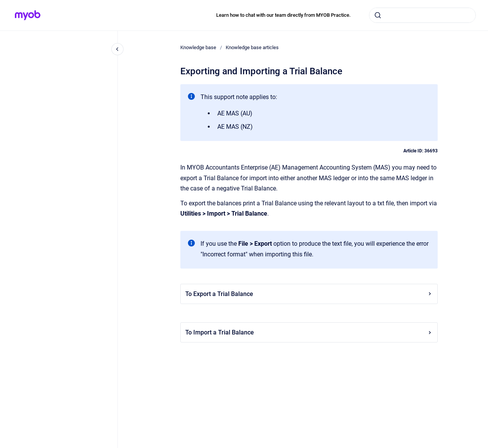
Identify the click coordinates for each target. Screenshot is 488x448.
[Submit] (378, 15)
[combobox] (422, 15)
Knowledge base (198, 47)
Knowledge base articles (252, 47)
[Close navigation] (117, 49)
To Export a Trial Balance (309, 294)
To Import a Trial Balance (309, 332)
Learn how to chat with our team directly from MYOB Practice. (283, 15)
